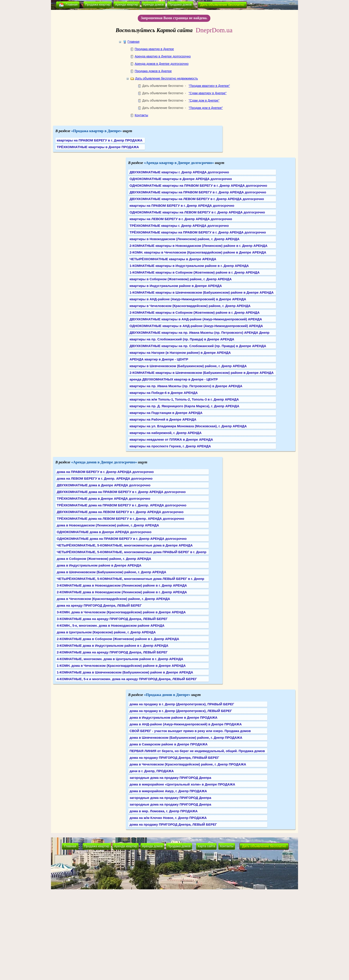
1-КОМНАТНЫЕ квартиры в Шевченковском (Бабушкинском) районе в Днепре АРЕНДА (202, 292)
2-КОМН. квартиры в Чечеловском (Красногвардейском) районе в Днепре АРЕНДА (198, 252)
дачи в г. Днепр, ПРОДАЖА (152, 771)
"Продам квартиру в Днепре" (209, 86)
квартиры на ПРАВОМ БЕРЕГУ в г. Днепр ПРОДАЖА (100, 140)
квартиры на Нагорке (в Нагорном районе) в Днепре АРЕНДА (180, 353)
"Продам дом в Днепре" (206, 108)
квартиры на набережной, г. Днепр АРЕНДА (166, 433)
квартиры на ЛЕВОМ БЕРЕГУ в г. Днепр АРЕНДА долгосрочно (181, 219)
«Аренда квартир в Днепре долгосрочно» (179, 163)
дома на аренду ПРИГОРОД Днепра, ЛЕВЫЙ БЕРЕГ (99, 605)
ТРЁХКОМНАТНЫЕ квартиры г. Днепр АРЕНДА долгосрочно (179, 226)
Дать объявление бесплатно (222, 5)
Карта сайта (206, 846)
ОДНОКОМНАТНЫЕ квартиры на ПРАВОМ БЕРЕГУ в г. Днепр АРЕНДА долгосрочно (198, 185)
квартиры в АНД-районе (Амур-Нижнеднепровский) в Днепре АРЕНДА (188, 299)
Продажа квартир (98, 4)
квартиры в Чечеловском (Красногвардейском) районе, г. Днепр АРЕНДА (190, 306)
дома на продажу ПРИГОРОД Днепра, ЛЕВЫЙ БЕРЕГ (173, 824)
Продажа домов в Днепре (153, 71)
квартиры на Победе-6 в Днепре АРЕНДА (164, 393)
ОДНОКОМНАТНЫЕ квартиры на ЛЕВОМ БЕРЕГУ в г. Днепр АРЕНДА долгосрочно (197, 212)
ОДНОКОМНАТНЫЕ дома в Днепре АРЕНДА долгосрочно (104, 532)
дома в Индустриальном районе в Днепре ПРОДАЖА (173, 717)
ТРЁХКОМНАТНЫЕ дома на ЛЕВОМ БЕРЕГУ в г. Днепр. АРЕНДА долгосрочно (120, 519)
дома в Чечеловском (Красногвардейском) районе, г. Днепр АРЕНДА (113, 599)
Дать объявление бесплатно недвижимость (166, 78)
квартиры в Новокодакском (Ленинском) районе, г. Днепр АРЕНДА (185, 239)
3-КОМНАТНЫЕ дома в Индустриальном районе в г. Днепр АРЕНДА (113, 645)
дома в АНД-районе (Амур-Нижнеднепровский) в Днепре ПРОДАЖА (186, 724)
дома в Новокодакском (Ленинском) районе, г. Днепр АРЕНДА (108, 525)
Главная (72, 4)
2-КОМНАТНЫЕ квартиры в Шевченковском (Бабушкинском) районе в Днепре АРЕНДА (202, 373)
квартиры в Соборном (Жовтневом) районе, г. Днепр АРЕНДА (181, 279)
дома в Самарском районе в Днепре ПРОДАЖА (169, 744)
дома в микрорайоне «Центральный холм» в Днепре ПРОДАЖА (182, 784)
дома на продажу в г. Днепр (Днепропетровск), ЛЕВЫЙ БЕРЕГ (181, 711)
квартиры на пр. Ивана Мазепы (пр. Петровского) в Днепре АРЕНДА (186, 386)
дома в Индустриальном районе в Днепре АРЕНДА (99, 565)
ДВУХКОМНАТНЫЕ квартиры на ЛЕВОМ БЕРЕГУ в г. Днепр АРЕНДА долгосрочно (197, 199)
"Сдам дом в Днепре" (204, 100)
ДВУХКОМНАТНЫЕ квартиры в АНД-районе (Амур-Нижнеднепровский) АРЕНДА (196, 319)
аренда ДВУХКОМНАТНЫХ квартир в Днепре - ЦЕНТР (174, 379)
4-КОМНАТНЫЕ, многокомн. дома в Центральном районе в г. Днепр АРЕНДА (120, 659)
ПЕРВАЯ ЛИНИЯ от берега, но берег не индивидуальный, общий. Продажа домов (197, 751)
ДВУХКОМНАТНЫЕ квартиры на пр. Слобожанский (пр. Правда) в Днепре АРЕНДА (198, 346)
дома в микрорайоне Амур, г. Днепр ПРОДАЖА (168, 791)
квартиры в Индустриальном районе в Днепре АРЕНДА (176, 286)
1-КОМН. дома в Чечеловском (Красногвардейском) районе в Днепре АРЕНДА (121, 666)
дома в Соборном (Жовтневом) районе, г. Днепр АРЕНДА (104, 559)
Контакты (141, 115)
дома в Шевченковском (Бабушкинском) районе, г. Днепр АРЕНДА (112, 572)
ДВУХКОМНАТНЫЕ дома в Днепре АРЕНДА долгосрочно (104, 485)
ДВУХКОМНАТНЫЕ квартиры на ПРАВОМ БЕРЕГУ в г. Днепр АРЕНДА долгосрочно (198, 192)
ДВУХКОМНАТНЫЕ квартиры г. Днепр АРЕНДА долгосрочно (179, 172)
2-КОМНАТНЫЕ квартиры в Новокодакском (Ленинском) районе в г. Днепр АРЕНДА (199, 246)
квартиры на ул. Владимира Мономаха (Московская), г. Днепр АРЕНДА (188, 426)
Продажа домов (180, 4)
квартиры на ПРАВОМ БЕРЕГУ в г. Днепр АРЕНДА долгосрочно (182, 206)
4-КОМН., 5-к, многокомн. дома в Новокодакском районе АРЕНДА (111, 625)
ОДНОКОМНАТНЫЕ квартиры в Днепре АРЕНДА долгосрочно (181, 179)
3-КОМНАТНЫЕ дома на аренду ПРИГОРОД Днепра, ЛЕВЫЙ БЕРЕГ (112, 619)
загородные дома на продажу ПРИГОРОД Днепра (170, 778)
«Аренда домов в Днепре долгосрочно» (104, 462)
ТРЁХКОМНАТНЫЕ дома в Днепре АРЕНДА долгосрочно (103, 498)
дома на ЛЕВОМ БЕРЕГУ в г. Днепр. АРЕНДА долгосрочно (105, 478)
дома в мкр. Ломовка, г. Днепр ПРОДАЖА (164, 811)
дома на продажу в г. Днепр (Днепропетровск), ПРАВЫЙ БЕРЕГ (182, 704)
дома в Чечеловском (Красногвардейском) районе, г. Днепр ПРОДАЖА (188, 764)
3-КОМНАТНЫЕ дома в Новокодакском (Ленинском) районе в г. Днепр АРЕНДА (122, 585)
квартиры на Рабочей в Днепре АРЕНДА (163, 419)
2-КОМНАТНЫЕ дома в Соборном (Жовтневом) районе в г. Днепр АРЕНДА (118, 639)
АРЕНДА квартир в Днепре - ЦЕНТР (159, 359)
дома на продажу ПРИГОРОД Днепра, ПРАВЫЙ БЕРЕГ (174, 758)
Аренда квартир (127, 4)
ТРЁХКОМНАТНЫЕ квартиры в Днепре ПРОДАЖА (98, 147)
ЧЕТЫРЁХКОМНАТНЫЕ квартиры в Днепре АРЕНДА (173, 259)
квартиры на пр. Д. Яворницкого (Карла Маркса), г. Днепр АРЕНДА (184, 406)
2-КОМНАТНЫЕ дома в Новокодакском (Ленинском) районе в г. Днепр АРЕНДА (122, 592)
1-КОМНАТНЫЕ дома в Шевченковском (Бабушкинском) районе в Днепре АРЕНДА (125, 672)
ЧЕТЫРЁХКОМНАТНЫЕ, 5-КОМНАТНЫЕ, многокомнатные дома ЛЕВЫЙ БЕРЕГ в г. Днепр (130, 579)
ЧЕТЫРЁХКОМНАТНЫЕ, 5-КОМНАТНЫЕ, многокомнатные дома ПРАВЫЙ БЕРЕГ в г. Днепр (132, 552)
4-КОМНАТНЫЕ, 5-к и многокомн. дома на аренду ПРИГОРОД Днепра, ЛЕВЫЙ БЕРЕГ (127, 679)
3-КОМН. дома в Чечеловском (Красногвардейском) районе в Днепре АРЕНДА (121, 612)
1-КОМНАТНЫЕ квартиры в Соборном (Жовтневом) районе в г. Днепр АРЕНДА (195, 272)
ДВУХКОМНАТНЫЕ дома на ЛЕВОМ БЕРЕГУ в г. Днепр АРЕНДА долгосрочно (120, 512)
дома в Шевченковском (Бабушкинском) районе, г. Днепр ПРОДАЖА (186, 738)
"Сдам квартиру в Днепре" (207, 93)
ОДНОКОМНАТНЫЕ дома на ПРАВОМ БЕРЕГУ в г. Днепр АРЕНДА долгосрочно (122, 539)
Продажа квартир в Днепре (154, 49)
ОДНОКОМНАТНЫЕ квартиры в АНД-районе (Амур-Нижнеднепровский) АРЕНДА (196, 326)
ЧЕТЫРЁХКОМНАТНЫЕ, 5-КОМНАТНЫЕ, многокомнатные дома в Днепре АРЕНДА (125, 545)
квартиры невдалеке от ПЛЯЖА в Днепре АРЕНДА (171, 439)
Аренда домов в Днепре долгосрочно (162, 64)
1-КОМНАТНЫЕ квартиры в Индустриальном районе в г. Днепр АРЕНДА (189, 266)
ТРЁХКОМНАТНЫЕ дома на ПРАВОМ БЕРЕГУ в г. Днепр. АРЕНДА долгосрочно (122, 505)
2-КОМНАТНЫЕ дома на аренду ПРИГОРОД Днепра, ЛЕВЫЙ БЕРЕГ (112, 652)
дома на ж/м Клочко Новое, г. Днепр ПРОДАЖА (168, 818)
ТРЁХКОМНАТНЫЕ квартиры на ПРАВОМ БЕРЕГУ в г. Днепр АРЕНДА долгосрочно (198, 232)
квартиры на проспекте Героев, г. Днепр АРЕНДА (170, 446)
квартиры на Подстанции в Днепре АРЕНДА (166, 413)
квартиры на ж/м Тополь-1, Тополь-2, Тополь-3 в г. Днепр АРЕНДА (184, 399)
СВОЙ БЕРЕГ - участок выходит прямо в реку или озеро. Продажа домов (190, 731)
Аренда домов (153, 4)
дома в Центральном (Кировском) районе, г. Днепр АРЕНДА (106, 632)
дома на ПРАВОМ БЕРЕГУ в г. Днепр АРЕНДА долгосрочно (105, 472)
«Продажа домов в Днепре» (167, 695)
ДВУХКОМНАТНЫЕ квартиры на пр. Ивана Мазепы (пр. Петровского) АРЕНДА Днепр (199, 332)
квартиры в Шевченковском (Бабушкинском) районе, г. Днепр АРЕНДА (188, 366)
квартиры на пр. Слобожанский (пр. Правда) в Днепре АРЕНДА (182, 339)
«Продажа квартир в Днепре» (97, 131)
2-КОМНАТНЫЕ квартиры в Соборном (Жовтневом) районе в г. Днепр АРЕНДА (195, 312)
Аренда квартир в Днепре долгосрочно (163, 56)
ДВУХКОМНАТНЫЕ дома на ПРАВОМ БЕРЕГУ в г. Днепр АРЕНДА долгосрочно (121, 492)
